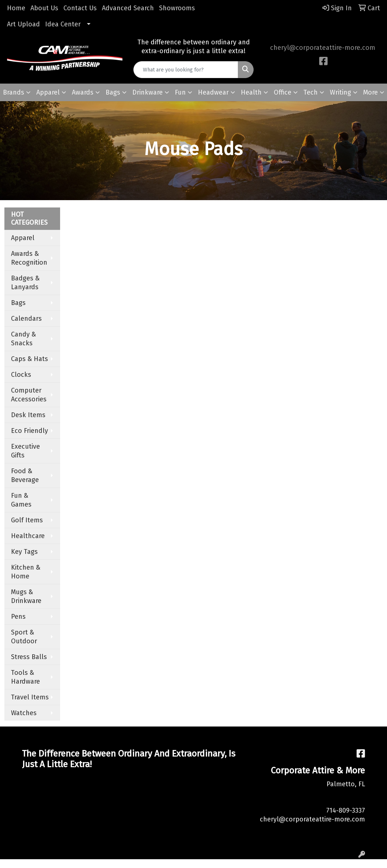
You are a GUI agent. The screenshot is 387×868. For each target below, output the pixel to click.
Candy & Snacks (23, 339)
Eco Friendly (30, 431)
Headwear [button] (213, 92)
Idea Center (63, 24)
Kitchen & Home (26, 572)
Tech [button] (311, 92)
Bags (18, 303)
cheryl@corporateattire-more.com (323, 48)
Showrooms (177, 8)
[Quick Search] (186, 70)
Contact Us (80, 8)
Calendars (26, 319)
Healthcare (28, 536)
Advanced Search (128, 8)
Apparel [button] (48, 92)
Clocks (21, 375)
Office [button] (283, 92)
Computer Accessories (29, 395)
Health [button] (251, 92)
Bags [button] (113, 92)
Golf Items (27, 520)
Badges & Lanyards (25, 283)
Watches (24, 713)
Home (16, 8)
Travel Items (30, 697)
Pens (18, 617)
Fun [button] (180, 92)
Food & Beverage (25, 475)
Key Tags (24, 552)
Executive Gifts (25, 451)
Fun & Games (21, 500)
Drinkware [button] (148, 92)
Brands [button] (14, 92)
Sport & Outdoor (24, 637)
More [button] (371, 92)
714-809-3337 (346, 810)
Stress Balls (29, 657)
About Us (44, 8)
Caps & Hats (30, 359)
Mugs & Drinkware (26, 596)
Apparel (23, 238)
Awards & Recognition (29, 258)
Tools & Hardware (25, 677)
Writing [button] (340, 92)
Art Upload (23, 24)
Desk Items (28, 415)
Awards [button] (83, 92)
